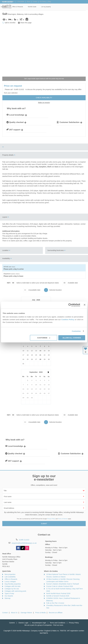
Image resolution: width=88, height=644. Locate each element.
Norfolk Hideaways (7, 7)
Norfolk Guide (67, 7)
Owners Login (23, 623)
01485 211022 (7, 2)
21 (40, 355)
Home (16, 7)
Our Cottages (27, 7)
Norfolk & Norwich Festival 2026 (58, 596)
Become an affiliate (56, 613)
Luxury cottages (10, 582)
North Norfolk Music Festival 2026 (58, 593)
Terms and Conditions (57, 623)
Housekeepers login (39, 623)
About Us (14, 613)
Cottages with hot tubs (13, 586)
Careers (12, 623)
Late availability (10, 577)
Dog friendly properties (13, 584)
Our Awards (9, 596)
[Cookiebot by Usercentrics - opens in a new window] (70, 305)
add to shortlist (10, 23)
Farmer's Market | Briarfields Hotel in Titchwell (63, 584)
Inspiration (39, 7)
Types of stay (9, 593)
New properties (10, 574)
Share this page (26, 23)
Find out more (58, 625)
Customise (76, 331)
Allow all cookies (72, 338)
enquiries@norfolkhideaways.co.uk (24, 543)
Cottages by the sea (12, 589)
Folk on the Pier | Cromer (55, 603)
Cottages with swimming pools (15, 591)
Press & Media (41, 613)
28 (40, 359)
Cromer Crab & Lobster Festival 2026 (60, 586)
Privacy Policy (51, 519)
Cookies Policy (68, 319)
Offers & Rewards (52, 7)
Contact (5, 613)
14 (40, 351)
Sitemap (8, 598)
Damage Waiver (26, 613)
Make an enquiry (44, 103)
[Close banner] (85, 305)
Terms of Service (63, 519)
